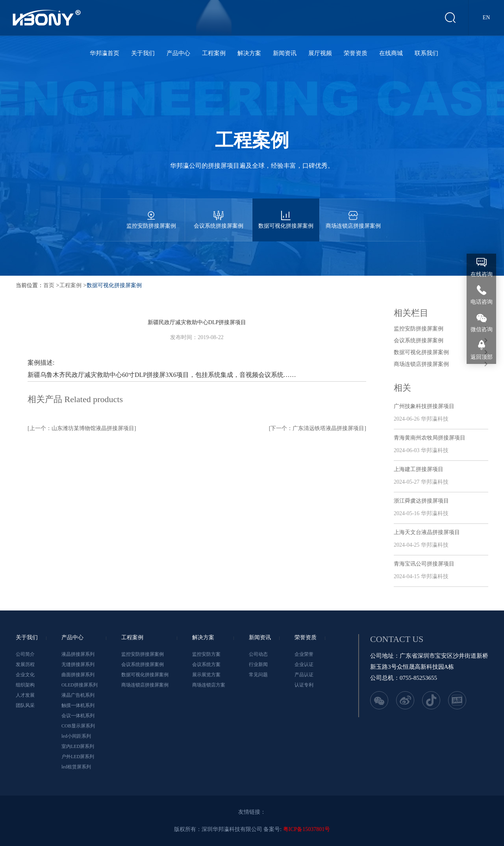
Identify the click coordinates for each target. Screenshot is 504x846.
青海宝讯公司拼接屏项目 (424, 564)
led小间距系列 (76, 736)
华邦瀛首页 (105, 53)
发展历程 (25, 664)
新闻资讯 (285, 53)
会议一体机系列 (78, 716)
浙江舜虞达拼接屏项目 (421, 501)
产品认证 (304, 675)
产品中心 (178, 53)
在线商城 (391, 53)
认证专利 (304, 685)
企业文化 (25, 675)
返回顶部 (482, 357)
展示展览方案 (206, 675)
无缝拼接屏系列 (78, 664)
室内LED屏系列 (78, 746)
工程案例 (214, 53)
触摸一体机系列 (78, 705)
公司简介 (25, 654)
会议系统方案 (206, 664)
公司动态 (258, 654)
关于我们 (143, 53)
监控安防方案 (206, 654)
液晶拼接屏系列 (78, 654)
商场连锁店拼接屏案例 (353, 214)
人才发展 (25, 695)
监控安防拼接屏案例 (151, 214)
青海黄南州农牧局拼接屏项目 (430, 438)
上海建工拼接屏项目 (419, 469)
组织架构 (25, 685)
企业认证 (304, 664)
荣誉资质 (356, 53)
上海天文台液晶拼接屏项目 (427, 532)
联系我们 (426, 53)
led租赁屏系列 (76, 767)
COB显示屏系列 (78, 726)
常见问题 (258, 675)
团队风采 (25, 705)
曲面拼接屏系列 (78, 675)
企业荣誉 (304, 654)
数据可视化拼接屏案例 (286, 214)
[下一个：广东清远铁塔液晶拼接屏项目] (318, 428)
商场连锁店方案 (209, 685)
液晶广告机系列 (78, 695)
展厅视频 (320, 53)
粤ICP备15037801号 (307, 829)
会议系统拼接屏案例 (219, 214)
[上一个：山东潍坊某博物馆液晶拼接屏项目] (82, 428)
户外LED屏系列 (78, 757)
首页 (49, 285)
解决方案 (249, 53)
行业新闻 (258, 664)
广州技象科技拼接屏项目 (424, 406)
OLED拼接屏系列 (80, 685)
